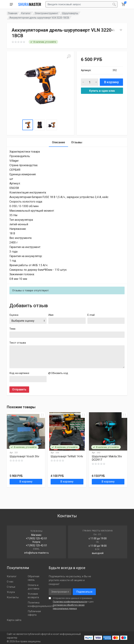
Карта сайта (14, 620)
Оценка (14, 315)
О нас (10, 582)
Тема (12, 329)
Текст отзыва (18, 343)
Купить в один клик (102, 91)
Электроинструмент (46, 13)
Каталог (26, 13)
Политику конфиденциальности (70, 602)
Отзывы (77, 142)
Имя (51, 315)
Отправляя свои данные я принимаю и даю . (73, 603)
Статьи (11, 587)
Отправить (19, 389)
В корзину (111, 82)
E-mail (91, 315)
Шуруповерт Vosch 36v (24, 456)
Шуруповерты (70, 13)
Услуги (11, 592)
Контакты (13, 597)
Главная (13, 13)
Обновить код (58, 373)
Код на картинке (19, 373)
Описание (58, 142)
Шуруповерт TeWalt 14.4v (67, 456)
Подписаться (84, 592)
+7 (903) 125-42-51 (36, 538)
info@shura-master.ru (36, 553)
